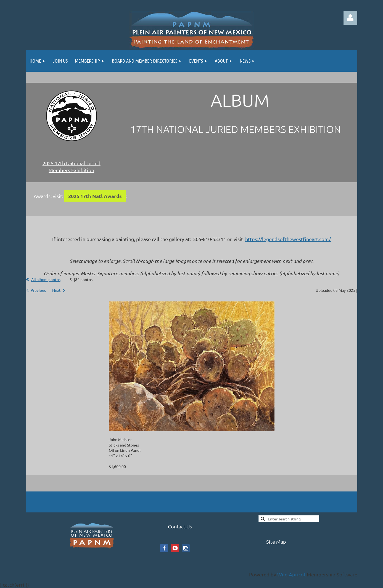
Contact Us (180, 526)
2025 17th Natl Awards (95, 196)
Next (56, 290)
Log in (350, 18)
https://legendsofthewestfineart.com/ (288, 239)
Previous (38, 290)
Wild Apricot (291, 574)
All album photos (46, 279)
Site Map (276, 542)
